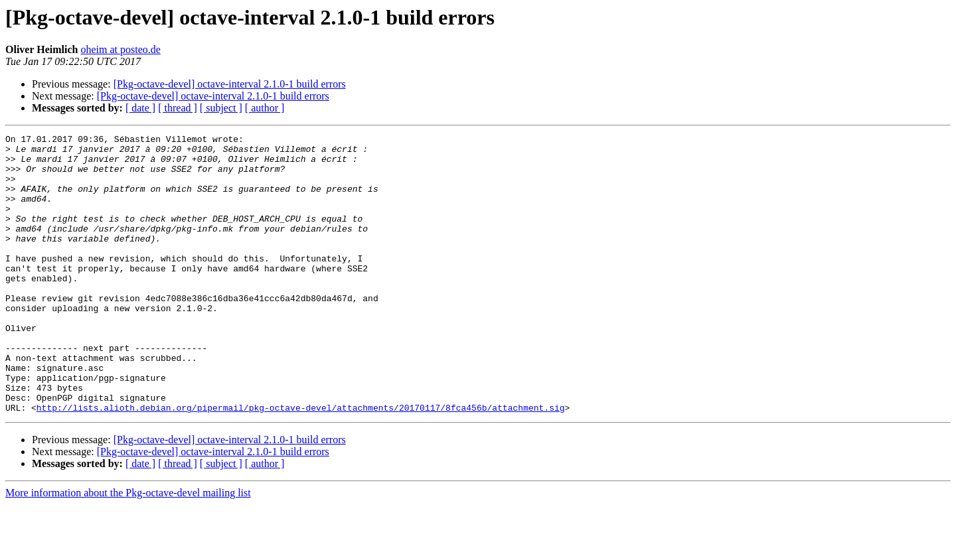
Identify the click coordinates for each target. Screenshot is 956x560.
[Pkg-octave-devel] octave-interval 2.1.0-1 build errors (230, 84)
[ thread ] (178, 108)
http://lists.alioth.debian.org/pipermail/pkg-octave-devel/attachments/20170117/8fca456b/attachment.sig (301, 463)
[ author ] (265, 108)
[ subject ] (221, 108)
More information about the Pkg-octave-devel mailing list (128, 548)
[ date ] (140, 108)
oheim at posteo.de (120, 49)
